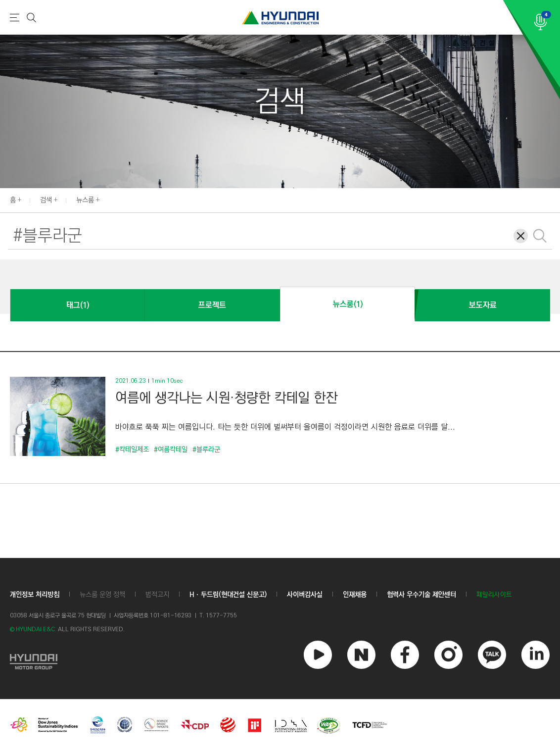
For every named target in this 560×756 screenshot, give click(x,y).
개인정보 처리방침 (35, 595)
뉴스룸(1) (348, 304)
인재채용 (355, 595)
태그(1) (78, 305)
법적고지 (157, 595)
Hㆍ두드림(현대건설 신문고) (228, 595)
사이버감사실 (305, 595)
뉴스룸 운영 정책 (102, 595)
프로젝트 (212, 305)
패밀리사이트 (494, 595)
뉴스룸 (85, 200)
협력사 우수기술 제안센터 (421, 595)
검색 (46, 200)
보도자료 (483, 305)
